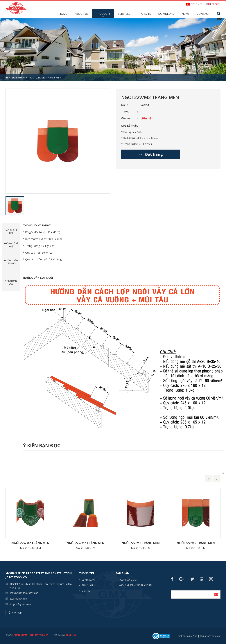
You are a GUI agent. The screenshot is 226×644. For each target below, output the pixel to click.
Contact (203, 14)
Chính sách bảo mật (210, 636)
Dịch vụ (86, 591)
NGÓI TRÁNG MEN (128, 580)
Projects (144, 14)
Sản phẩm (87, 585)
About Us (81, 14)
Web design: (59, 635)
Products (103, 14)
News (186, 14)
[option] (113, 50)
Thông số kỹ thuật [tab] (11, 245)
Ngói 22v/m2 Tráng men (30, 543)
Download (166, 14)
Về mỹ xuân (88, 580)
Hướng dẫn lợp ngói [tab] (11, 262)
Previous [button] (209, 479)
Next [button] (217, 479)
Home (63, 14)
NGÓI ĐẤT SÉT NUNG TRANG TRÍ (135, 585)
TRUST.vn (71, 635)
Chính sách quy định (187, 636)
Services (124, 14)
